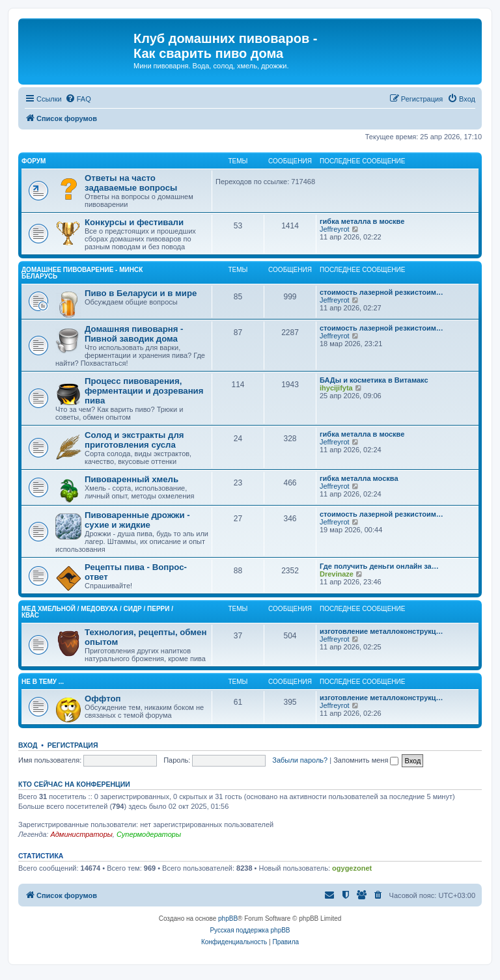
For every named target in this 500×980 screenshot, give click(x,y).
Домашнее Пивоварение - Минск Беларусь (82, 273)
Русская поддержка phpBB (250, 930)
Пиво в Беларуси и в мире (141, 293)
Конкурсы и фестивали (134, 222)
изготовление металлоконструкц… (382, 631)
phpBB (228, 919)
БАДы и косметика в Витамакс (374, 380)
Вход (28, 745)
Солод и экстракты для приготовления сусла (134, 440)
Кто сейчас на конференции (74, 784)
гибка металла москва (359, 478)
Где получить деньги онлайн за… (379, 566)
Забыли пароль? (300, 760)
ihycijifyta (336, 388)
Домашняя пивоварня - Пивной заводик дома (134, 334)
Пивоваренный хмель (132, 479)
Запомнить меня (366, 760)
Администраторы (81, 834)
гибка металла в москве (362, 221)
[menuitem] (78, 99)
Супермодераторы (149, 834)
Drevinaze (337, 574)
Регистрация (73, 745)
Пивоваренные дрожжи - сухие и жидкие (137, 520)
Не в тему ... (43, 682)
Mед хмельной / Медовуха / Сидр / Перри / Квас (97, 612)
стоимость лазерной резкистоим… (382, 292)
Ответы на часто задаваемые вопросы (131, 183)
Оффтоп (103, 699)
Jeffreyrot (335, 229)
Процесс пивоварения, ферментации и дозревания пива (144, 391)
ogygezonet (352, 868)
